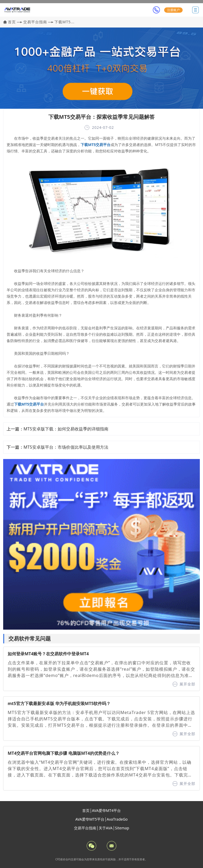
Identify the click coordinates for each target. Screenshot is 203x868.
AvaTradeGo (117, 819)
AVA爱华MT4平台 (107, 810)
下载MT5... (64, 22)
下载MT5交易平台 (96, 145)
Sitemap (122, 828)
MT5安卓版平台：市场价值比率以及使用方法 (66, 447)
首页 (12, 22)
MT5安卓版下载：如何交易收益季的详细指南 (66, 429)
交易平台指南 (35, 22)
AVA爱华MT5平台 (90, 819)
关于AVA (106, 828)
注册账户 (173, 10)
